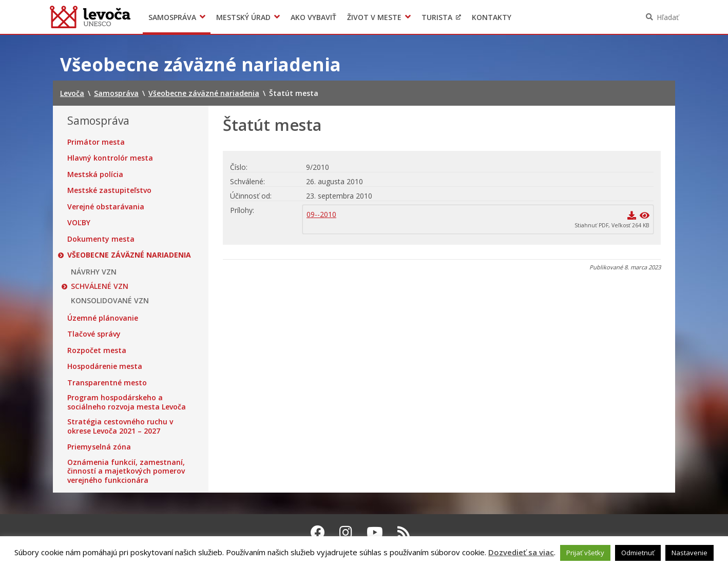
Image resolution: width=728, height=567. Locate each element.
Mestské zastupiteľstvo (109, 190)
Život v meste (374, 17)
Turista (437, 17)
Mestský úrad (243, 17)
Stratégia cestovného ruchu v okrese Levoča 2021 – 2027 (120, 426)
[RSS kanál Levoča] (404, 532)
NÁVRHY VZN (94, 272)
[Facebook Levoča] (318, 532)
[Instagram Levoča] (346, 532)
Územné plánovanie (103, 318)
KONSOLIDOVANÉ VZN (110, 301)
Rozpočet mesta (97, 350)
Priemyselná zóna (99, 447)
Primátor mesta (96, 142)
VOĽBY (79, 223)
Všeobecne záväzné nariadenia (129, 255)
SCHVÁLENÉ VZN (100, 286)
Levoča (90, 17)
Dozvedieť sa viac (521, 552)
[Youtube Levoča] (375, 532)
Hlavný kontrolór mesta (110, 158)
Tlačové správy (94, 334)
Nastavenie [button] (689, 553)
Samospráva (172, 17)
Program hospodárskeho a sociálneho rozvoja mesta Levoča (127, 402)
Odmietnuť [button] (638, 553)
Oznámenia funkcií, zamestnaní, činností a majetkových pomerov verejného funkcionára (126, 471)
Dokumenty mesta (101, 239)
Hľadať (668, 17)
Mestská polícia (95, 174)
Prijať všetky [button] (585, 553)
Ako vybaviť (313, 17)
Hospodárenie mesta (105, 366)
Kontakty (492, 17)
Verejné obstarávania (106, 207)
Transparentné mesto (107, 383)
